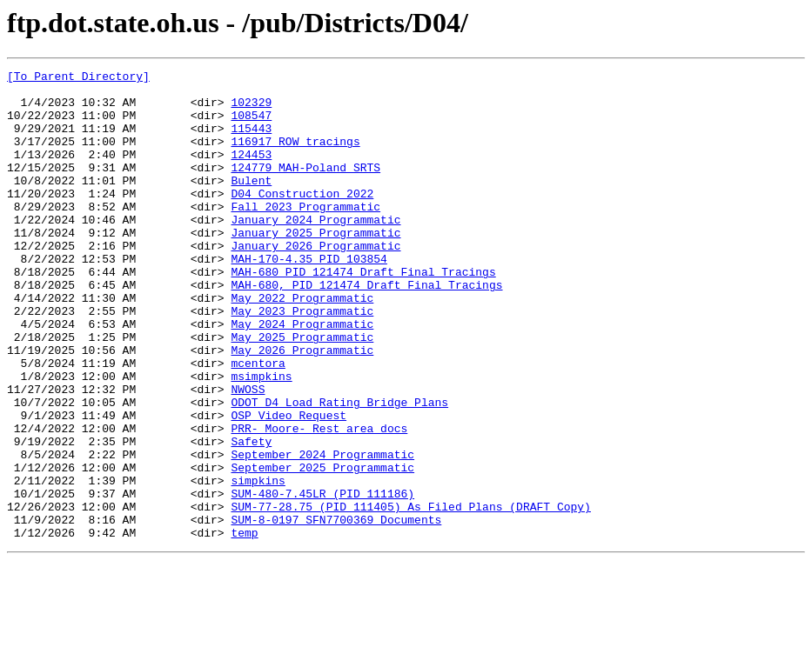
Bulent (251, 204)
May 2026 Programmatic (302, 407)
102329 (251, 110)
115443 (251, 141)
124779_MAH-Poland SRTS (305, 188)
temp (244, 626)
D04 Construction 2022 (302, 219)
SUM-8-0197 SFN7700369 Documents (336, 611)
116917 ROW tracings (295, 157)
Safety (251, 517)
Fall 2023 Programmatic (305, 235)
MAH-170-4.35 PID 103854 (309, 297)
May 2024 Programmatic (302, 376)
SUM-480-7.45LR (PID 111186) (322, 579)
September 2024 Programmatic (322, 532)
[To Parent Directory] (78, 78)
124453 (251, 172)
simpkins (258, 564)
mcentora (258, 423)
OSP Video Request (289, 485)
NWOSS (248, 454)
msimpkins (261, 438)
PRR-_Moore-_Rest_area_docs (319, 501)
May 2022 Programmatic (302, 344)
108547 (251, 125)
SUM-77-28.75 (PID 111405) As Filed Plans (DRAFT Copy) (410, 595)
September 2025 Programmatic (322, 548)
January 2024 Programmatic (315, 250)
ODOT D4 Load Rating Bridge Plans (339, 470)
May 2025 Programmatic (302, 391)
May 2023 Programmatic (302, 360)
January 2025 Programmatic (315, 266)
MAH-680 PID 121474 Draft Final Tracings (363, 313)
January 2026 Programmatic (315, 282)
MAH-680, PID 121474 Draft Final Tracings (366, 329)
